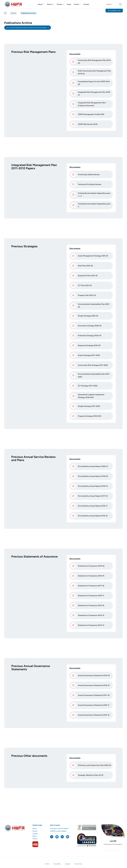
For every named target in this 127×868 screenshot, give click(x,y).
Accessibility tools (114, 10)
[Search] (120, 4)
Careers (60, 4)
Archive (13, 13)
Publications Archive (29, 13)
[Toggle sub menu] (44, 4)
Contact (86, 4)
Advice (50, 4)
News (69, 4)
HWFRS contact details (58, 831)
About (40, 4)
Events (76, 4)
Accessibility (57, 864)
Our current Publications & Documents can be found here (27, 28)
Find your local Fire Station (59, 828)
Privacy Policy (78, 864)
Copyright (68, 864)
